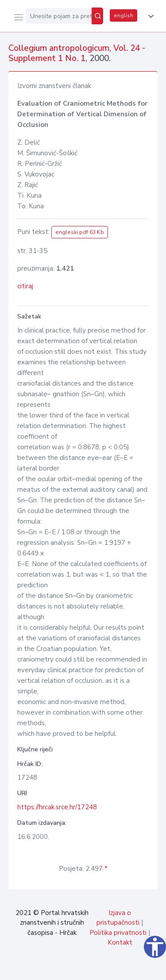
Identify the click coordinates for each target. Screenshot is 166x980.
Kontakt (120, 942)
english (124, 15)
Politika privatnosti (118, 933)
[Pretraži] (97, 16)
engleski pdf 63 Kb (80, 232)
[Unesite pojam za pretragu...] (59, 16)
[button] (149, 16)
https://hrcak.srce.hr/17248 (57, 807)
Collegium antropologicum (59, 48)
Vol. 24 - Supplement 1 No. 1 (77, 53)
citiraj (25, 286)
